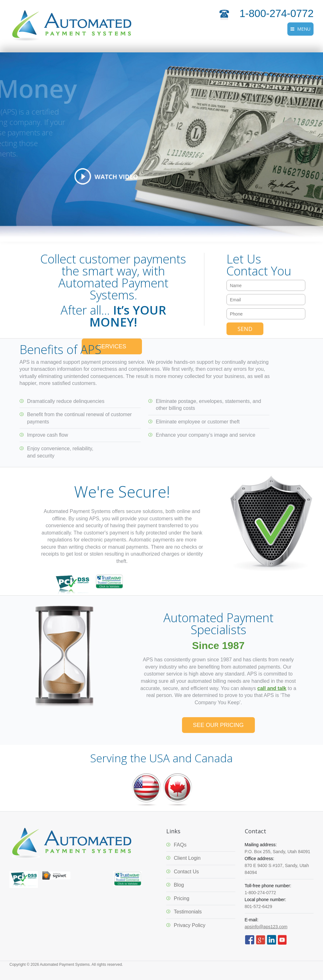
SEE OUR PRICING (218, 725)
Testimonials (188, 912)
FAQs (180, 845)
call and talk (272, 688)
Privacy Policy (190, 925)
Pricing (182, 898)
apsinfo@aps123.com (266, 927)
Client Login (187, 858)
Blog (179, 885)
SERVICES (112, 346)
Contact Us (186, 871)
